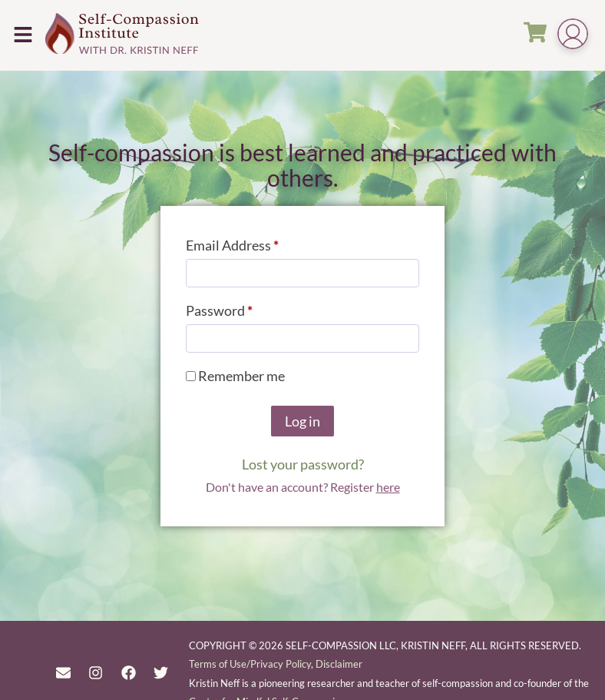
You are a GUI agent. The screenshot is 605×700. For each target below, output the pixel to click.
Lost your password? (303, 464)
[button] (23, 35)
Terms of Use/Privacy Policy (250, 664)
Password (246, 308)
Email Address (260, 242)
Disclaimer (339, 664)
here (388, 487)
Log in (302, 421)
